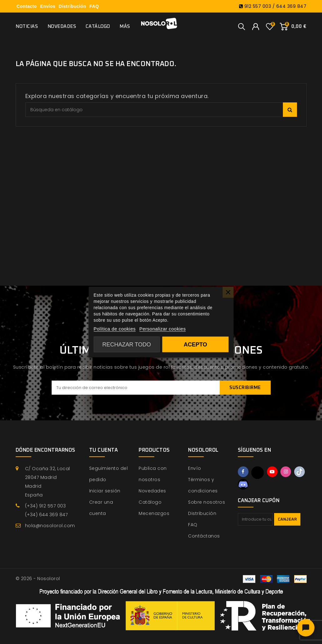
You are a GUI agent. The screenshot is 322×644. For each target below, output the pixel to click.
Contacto (27, 6)
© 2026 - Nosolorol (38, 579)
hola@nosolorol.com (50, 526)
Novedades (62, 26)
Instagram (286, 472)
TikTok (299, 472)
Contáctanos (204, 536)
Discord (243, 484)
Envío (195, 468)
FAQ (94, 6)
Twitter (258, 473)
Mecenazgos (154, 513)
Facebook (243, 472)
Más (125, 26)
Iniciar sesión (105, 491)
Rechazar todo (127, 345)
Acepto (195, 345)
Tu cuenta (104, 450)
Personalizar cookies (162, 329)
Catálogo (98, 26)
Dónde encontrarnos (46, 450)
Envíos (48, 6)
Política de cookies (115, 329)
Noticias (27, 26)
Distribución (73, 6)
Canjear (287, 519)
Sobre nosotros (207, 502)
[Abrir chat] (306, 628)
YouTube (272, 472)
